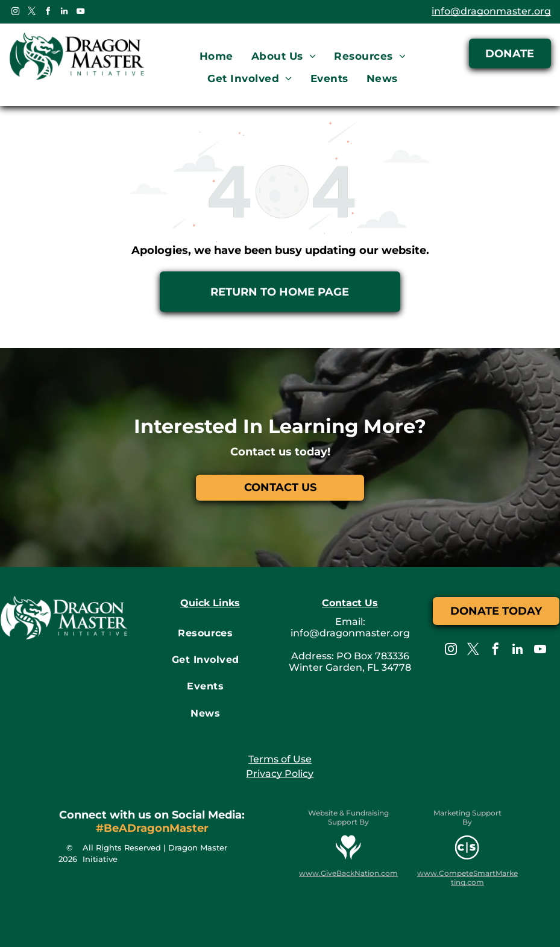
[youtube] (80, 13)
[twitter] (31, 13)
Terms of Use (280, 759)
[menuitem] (216, 57)
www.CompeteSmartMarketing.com (467, 878)
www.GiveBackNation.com (348, 873)
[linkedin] (64, 13)
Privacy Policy (280, 774)
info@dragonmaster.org (491, 11)
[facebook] (48, 13)
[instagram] (15, 13)
